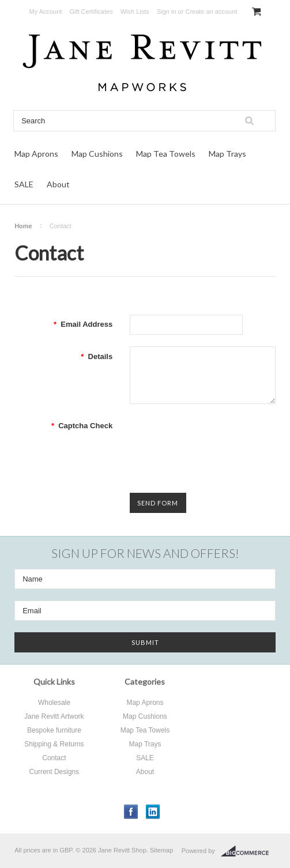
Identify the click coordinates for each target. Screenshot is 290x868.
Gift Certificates (91, 12)
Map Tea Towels (166, 154)
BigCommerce (248, 851)
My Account (46, 12)
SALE (24, 184)
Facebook (131, 812)
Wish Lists (135, 12)
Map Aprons (36, 154)
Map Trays (227, 154)
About (58, 184)
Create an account (211, 12)
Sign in (167, 12)
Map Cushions (97, 154)
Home (23, 226)
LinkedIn (153, 812)
